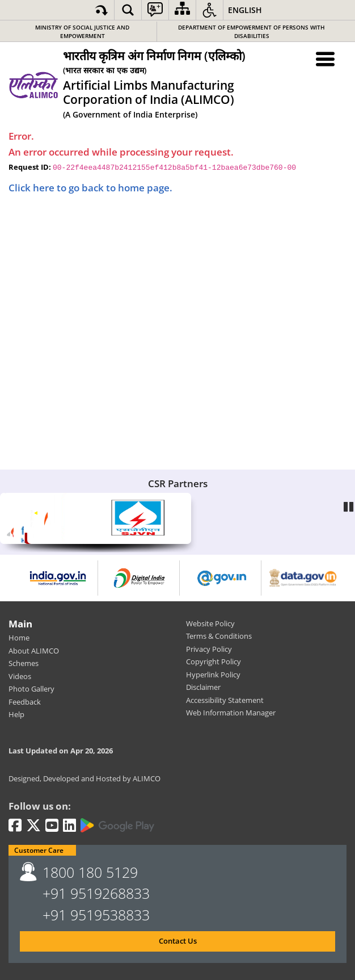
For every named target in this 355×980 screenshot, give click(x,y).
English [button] (245, 10)
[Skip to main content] (102, 10)
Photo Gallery (31, 689)
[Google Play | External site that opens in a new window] (117, 826)
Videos (20, 676)
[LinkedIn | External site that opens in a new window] (69, 826)
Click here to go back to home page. (90, 188)
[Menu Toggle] (326, 59)
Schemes (24, 663)
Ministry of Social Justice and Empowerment (82, 32)
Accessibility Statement (225, 700)
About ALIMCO (34, 651)
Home (19, 638)
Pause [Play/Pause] (349, 504)
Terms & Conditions (219, 636)
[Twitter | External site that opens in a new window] (33, 826)
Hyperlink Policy (213, 675)
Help (16, 714)
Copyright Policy (214, 661)
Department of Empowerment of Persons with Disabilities (252, 32)
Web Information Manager (231, 713)
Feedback (25, 702)
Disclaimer (203, 687)
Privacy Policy (209, 649)
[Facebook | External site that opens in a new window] (15, 826)
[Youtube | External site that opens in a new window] (52, 826)
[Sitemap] (182, 10)
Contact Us (178, 941)
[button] (128, 10)
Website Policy (210, 623)
